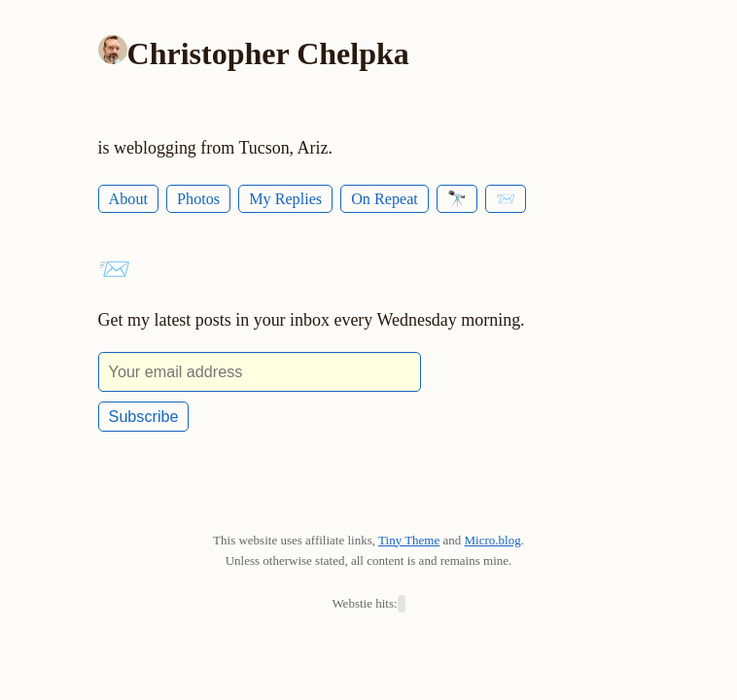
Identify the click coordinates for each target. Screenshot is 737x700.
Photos (198, 199)
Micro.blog (493, 540)
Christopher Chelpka (268, 53)
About (128, 199)
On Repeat (385, 199)
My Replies (285, 199)
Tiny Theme (409, 540)
